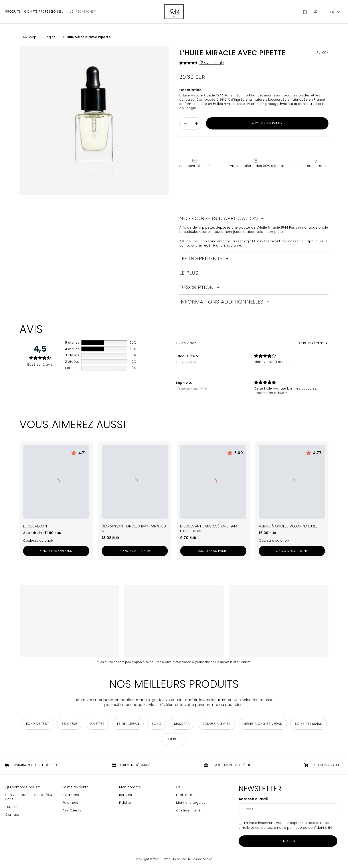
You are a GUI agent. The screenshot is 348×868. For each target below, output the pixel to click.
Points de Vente (76, 787)
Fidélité (125, 803)
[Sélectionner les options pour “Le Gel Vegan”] (56, 551)
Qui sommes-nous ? (23, 787)
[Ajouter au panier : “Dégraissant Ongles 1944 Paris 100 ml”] (135, 551)
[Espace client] (316, 12)
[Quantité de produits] (191, 123)
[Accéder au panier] (305, 12)
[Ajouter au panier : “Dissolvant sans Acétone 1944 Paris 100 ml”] (213, 551)
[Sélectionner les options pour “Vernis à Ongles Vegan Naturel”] (292, 551)
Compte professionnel (44, 12)
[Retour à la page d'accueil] (174, 12)
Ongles (50, 37)
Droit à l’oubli (187, 795)
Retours (126, 795)
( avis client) (212, 63)
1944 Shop (28, 37)
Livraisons (71, 795)
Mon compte (130, 787)
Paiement (70, 803)
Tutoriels (12, 807)
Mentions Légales (191, 803)
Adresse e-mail (253, 799)
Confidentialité (189, 810)
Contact (12, 815)
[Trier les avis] (313, 343)
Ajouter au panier (267, 123)
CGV (180, 787)
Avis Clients (72, 810)
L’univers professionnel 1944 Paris (29, 797)
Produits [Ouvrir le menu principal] (13, 12)
